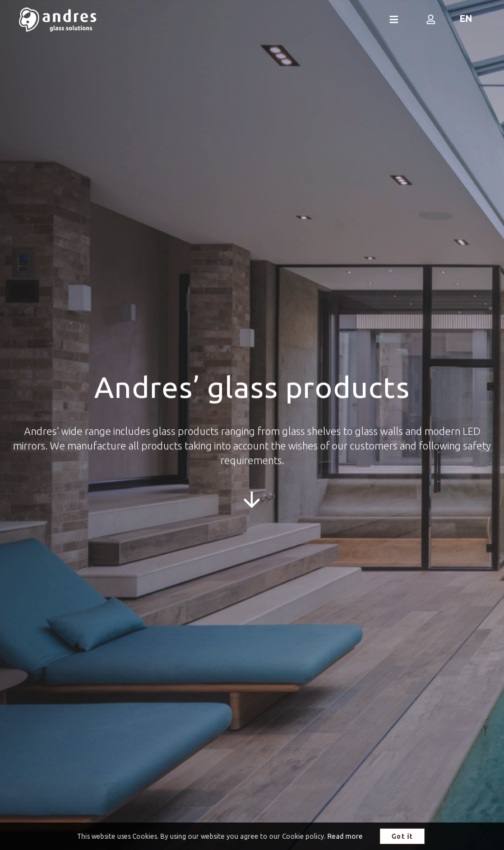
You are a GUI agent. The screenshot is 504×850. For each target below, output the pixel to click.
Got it (402, 836)
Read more (345, 836)
